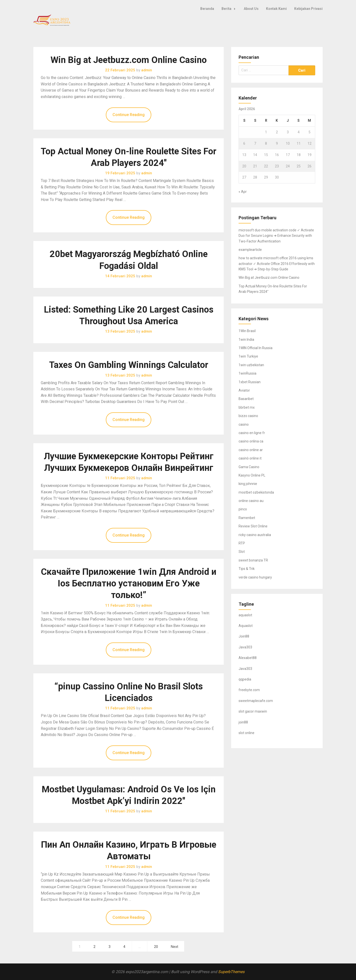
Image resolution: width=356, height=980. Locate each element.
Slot (242, 552)
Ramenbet (247, 518)
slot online (246, 733)
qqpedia (245, 679)
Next (175, 947)
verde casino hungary (255, 577)
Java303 (245, 647)
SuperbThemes (231, 972)
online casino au (251, 501)
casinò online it (250, 458)
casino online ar (251, 450)
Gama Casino (249, 467)
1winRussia (247, 373)
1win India (246, 340)
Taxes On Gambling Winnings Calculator (129, 365)
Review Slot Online (253, 526)
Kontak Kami (276, 9)
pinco (243, 509)
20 (156, 947)
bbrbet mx (247, 407)
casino (244, 424)
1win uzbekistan (251, 365)
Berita (230, 9)
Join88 (244, 636)
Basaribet (246, 399)
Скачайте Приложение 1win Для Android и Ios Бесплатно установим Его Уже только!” (129, 584)
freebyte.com (249, 690)
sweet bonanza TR (253, 560)
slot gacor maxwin (253, 711)
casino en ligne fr (252, 433)
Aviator (244, 390)
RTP (242, 543)
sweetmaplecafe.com (256, 701)
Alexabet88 (248, 658)
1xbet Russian (250, 382)
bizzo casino (248, 416)
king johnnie (248, 484)
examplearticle (250, 250)
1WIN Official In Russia (256, 348)
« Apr (243, 192)
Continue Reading (129, 115)
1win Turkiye (248, 356)
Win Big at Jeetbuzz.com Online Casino (129, 60)
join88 (243, 722)
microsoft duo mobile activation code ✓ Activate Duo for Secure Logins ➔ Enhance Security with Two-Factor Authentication (276, 236)
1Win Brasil (247, 331)
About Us (251, 9)
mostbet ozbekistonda (256, 492)
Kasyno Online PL (252, 475)
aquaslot (245, 615)
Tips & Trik (247, 569)
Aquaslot (246, 626)
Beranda (207, 9)
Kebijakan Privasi (308, 9)
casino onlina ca (251, 441)
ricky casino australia (255, 535)
